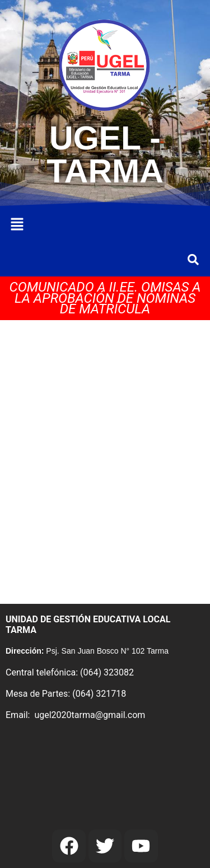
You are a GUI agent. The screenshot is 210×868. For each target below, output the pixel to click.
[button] (17, 225)
